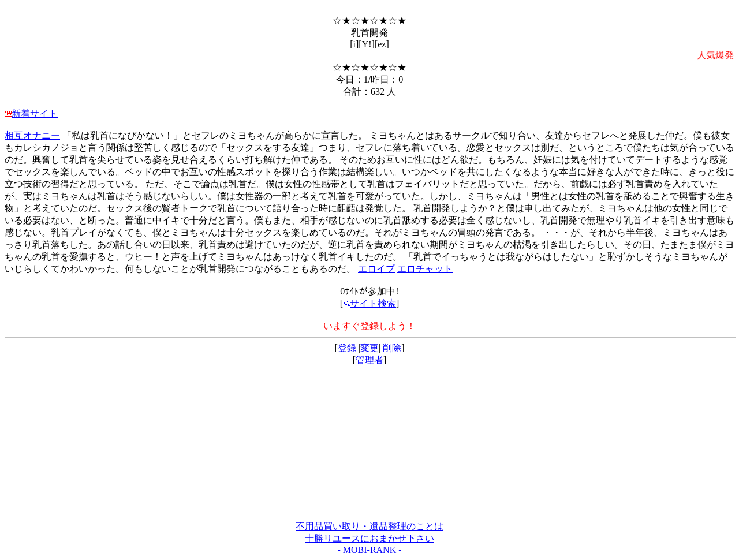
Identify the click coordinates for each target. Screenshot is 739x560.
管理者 (369, 360)
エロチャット (425, 269)
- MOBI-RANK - (369, 550)
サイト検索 (369, 303)
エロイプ (376, 269)
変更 (369, 348)
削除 (392, 348)
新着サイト (35, 113)
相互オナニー (32, 135)
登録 (347, 348)
